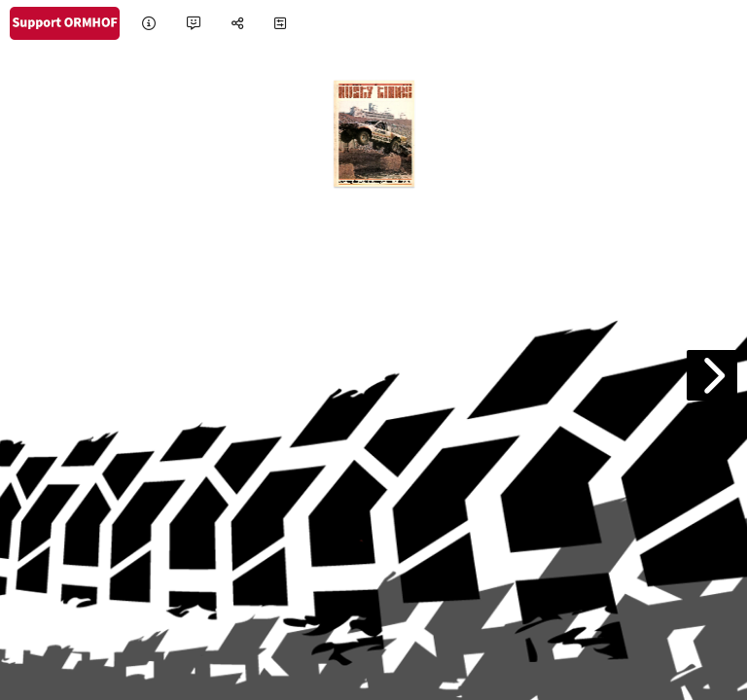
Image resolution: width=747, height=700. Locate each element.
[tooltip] (149, 24)
